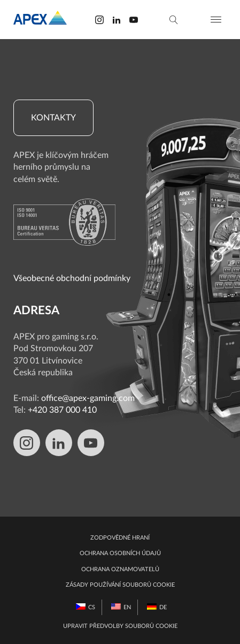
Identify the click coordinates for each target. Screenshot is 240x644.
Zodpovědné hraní (120, 538)
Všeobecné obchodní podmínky (72, 278)
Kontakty (53, 118)
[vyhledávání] (174, 20)
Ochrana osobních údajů (120, 553)
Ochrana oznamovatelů (120, 569)
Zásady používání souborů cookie (120, 585)
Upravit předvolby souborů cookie (120, 626)
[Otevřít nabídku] (216, 20)
